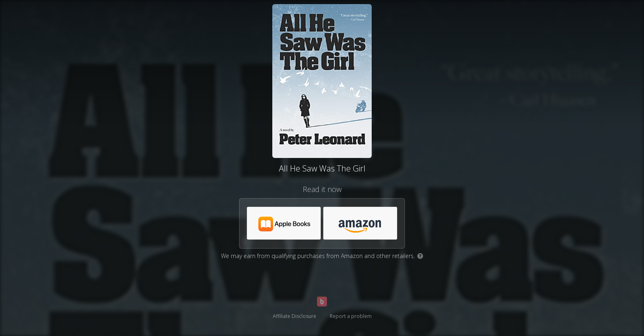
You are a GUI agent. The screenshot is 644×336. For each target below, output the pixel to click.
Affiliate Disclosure (294, 316)
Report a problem (351, 316)
